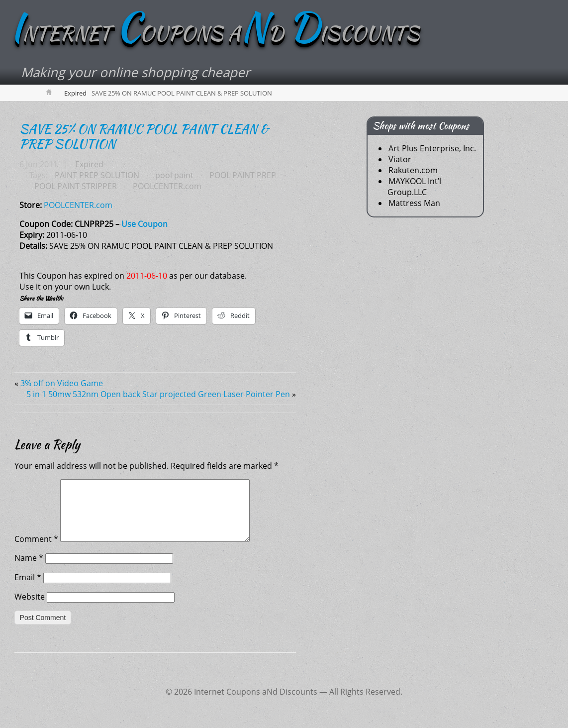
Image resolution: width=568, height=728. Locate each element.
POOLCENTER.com (167, 186)
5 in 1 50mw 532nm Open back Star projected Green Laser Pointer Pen (158, 394)
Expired (75, 93)
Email (28, 589)
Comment (36, 551)
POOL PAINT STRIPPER (76, 186)
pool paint (174, 175)
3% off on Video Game (62, 383)
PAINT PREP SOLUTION (97, 175)
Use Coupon (144, 224)
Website (30, 609)
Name (29, 570)
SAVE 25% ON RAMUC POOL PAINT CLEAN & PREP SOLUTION (144, 136)
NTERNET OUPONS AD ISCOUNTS (215, 33)
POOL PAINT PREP (243, 175)
